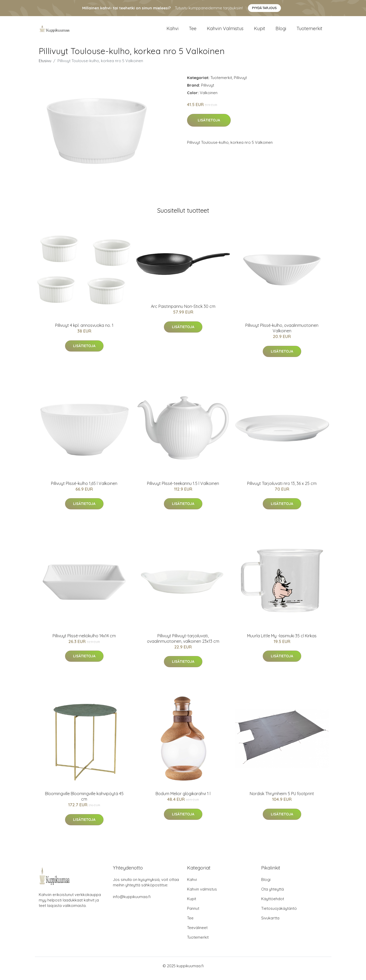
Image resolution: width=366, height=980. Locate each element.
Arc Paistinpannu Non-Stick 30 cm (183, 311)
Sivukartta (270, 923)
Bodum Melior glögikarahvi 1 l (183, 799)
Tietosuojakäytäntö (279, 914)
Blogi (281, 31)
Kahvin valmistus (225, 31)
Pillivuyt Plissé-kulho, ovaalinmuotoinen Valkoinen (282, 333)
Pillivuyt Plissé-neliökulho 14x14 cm (84, 641)
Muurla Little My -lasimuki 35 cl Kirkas (282, 641)
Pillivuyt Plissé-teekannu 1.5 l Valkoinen (183, 489)
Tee (193, 31)
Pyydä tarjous (264, 8)
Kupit (259, 31)
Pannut (193, 914)
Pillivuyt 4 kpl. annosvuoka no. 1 (84, 330)
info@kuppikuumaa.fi (132, 902)
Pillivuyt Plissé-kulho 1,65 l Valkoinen (84, 489)
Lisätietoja (209, 125)
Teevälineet (197, 933)
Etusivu (45, 66)
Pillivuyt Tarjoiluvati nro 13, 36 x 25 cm (282, 489)
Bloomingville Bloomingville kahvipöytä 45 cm (84, 801)
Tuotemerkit (309, 31)
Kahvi (172, 31)
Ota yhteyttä (272, 894)
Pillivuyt (240, 83)
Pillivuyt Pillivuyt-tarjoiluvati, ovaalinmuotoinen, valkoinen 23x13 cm (183, 644)
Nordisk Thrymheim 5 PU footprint (282, 799)
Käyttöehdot (273, 904)
